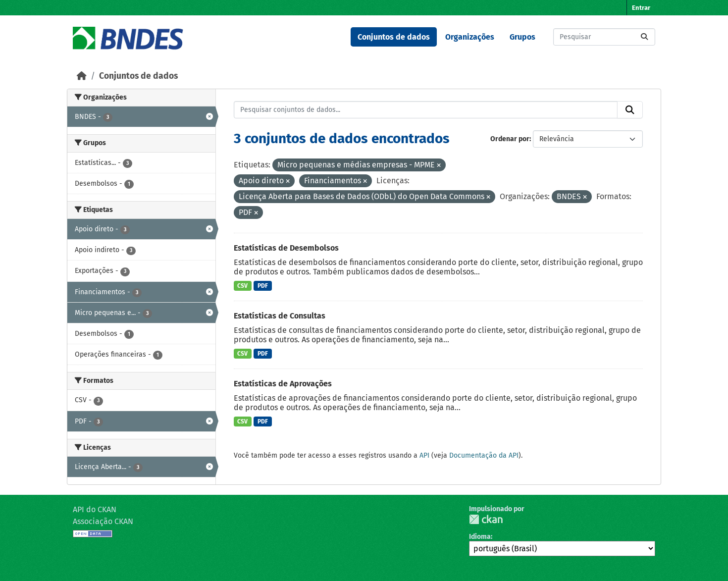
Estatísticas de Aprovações (283, 384)
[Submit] (644, 37)
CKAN (486, 519)
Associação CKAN (103, 521)
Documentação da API (484, 455)
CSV (242, 286)
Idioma (480, 537)
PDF (263, 286)
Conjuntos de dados (394, 37)
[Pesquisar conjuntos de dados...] (604, 37)
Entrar (641, 8)
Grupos (522, 37)
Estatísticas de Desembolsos (286, 248)
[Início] (82, 76)
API (424, 455)
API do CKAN (95, 509)
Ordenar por (510, 139)
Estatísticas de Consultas (280, 316)
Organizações (470, 37)
